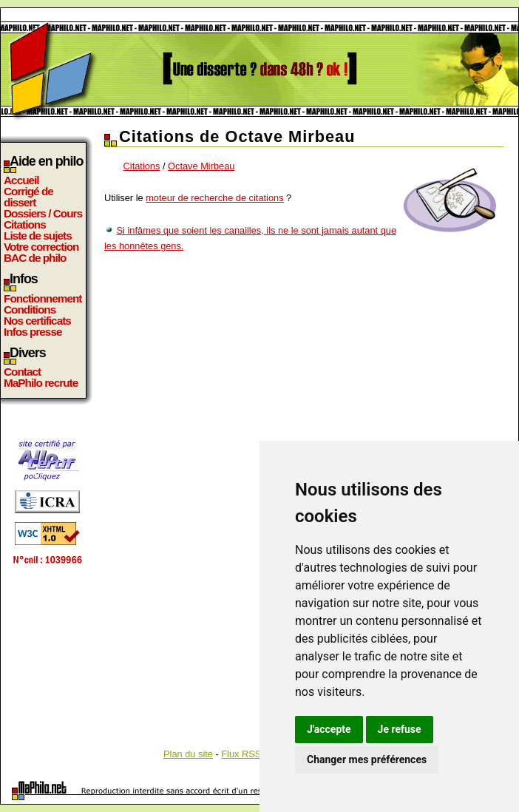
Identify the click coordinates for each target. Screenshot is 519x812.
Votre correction (41, 247)
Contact (22, 372)
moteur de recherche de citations (214, 198)
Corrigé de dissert (28, 197)
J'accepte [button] (329, 729)
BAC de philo (35, 258)
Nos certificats (37, 321)
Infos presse (33, 332)
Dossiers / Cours (43, 213)
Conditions (30, 309)
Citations (25, 224)
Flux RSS (241, 754)
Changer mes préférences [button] (367, 759)
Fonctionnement (43, 298)
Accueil (21, 180)
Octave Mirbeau (201, 166)
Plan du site (188, 754)
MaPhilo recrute (41, 383)
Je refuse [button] (400, 729)
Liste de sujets (38, 236)
